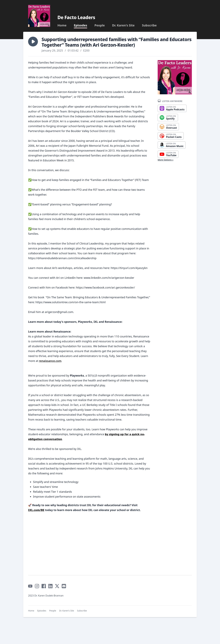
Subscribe (149, 25)
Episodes (80, 25)
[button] (33, 42)
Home (62, 25)
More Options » (166, 160)
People (100, 25)
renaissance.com (50, 361)
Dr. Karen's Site (123, 25)
